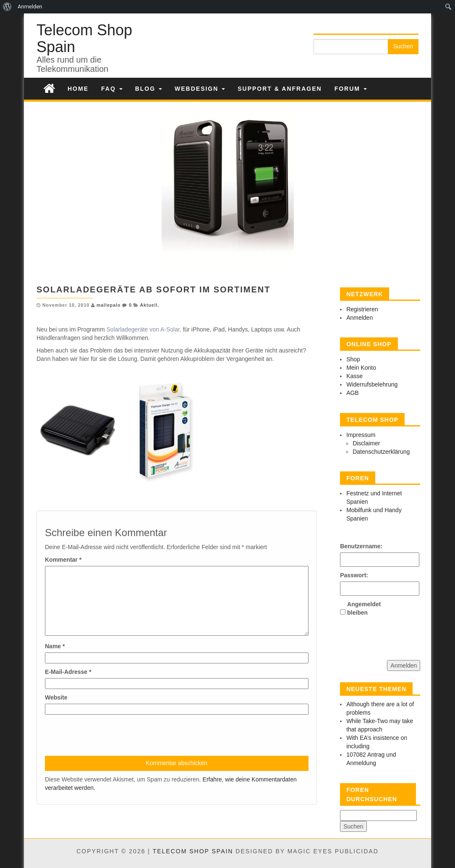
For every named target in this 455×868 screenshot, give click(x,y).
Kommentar (63, 560)
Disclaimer (366, 443)
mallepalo (109, 305)
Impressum (361, 435)
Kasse (354, 376)
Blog (149, 89)
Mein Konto (361, 368)
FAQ (112, 89)
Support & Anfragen (280, 89)
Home (78, 89)
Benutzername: (355, 546)
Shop (353, 359)
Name (55, 646)
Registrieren (362, 309)
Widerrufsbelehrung (372, 384)
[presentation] (109, 735)
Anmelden (360, 318)
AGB (353, 393)
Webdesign (200, 89)
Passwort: (354, 575)
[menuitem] (7, 7)
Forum (351, 89)
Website (56, 697)
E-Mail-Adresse (68, 672)
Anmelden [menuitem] (30, 7)
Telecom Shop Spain (84, 38)
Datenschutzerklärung (381, 452)
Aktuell (149, 305)
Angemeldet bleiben (362, 608)
